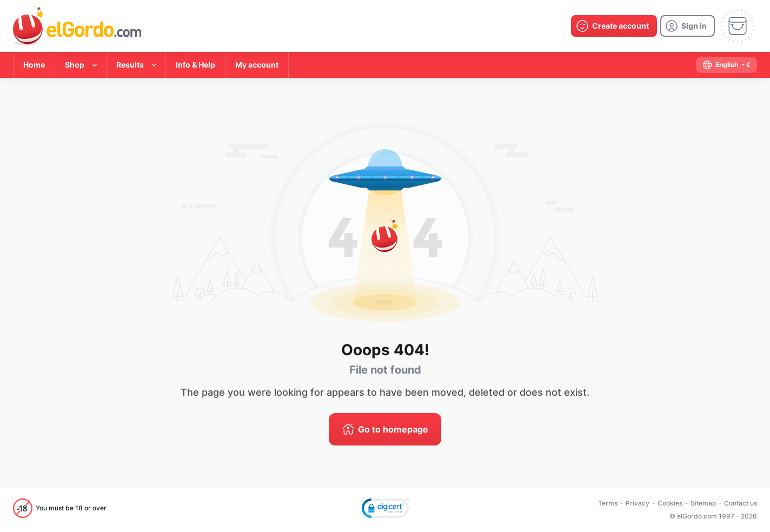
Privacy (638, 503)
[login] (688, 26)
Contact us (741, 503)
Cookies (670, 503)
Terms (608, 503)
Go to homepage (393, 429)
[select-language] (726, 65)
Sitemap (703, 503)
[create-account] (614, 26)
